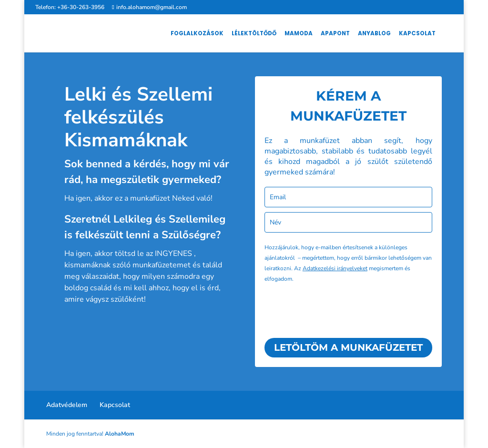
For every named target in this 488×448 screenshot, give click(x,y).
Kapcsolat (417, 34)
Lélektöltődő (254, 34)
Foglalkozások (197, 34)
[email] (348, 197)
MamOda (299, 34)
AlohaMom (120, 434)
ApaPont (335, 34)
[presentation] (337, 310)
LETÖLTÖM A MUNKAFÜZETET (348, 347)
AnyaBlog (374, 34)
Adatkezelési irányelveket (335, 268)
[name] (348, 222)
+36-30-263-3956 (81, 7)
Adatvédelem (67, 405)
